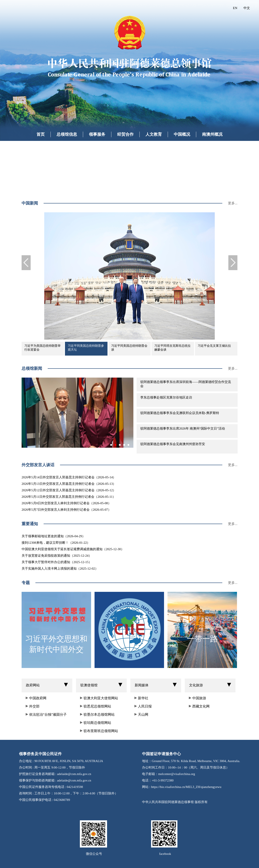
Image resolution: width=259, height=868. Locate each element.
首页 (41, 134)
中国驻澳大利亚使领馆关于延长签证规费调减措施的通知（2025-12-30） (73, 549)
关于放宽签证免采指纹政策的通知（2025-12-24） (57, 556)
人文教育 (154, 134)
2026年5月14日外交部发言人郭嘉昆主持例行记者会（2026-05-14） (69, 477)
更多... (233, 203)
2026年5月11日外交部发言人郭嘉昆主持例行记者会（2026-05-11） (69, 497)
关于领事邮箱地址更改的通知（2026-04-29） (53, 536)
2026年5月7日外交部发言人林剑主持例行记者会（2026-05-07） (66, 510)
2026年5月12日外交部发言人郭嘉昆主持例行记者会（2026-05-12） (69, 490)
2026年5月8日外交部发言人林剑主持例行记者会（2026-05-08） (66, 503)
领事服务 (97, 134)
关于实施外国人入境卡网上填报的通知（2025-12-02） (60, 569)
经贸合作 (125, 134)
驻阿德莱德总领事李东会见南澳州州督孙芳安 (173, 444)
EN (235, 8)
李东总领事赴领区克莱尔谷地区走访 (166, 397)
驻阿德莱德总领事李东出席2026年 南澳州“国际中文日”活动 (183, 428)
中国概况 (182, 134)
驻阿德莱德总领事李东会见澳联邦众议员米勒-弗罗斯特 (180, 413)
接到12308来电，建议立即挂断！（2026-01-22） (56, 543)
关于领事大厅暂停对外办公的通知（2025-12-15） (57, 562)
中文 (247, 8)
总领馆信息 (67, 134)
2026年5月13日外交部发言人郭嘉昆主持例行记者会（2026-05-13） (69, 484)
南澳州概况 (212, 134)
